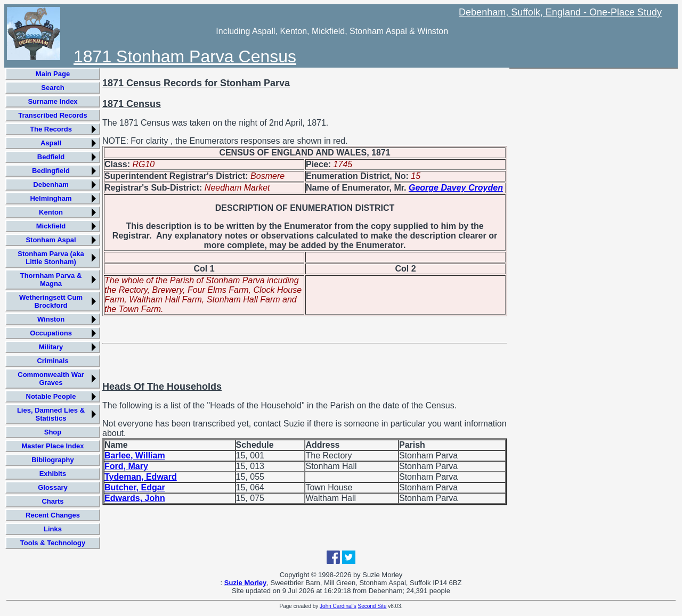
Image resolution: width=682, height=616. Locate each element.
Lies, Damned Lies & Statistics (51, 414)
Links (53, 529)
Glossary (53, 487)
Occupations (51, 333)
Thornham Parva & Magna (51, 280)
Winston (51, 319)
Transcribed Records (52, 115)
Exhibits (53, 474)
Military (51, 347)
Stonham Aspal (51, 240)
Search (52, 88)
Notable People (51, 396)
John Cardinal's (338, 606)
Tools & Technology (53, 543)
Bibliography (52, 460)
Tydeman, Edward (141, 477)
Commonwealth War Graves (51, 379)
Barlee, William (135, 455)
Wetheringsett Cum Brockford (51, 301)
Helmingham (51, 198)
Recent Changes (53, 515)
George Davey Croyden (456, 188)
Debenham (51, 184)
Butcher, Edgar (135, 487)
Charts (52, 501)
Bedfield (51, 157)
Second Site (372, 606)
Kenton (51, 212)
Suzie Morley (245, 583)
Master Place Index (52, 446)
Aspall (51, 143)
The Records (51, 129)
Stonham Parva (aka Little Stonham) (51, 258)
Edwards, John (135, 498)
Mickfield (51, 226)
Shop (53, 432)
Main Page (53, 74)
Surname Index (52, 101)
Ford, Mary (126, 466)
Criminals (52, 361)
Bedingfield (51, 171)
